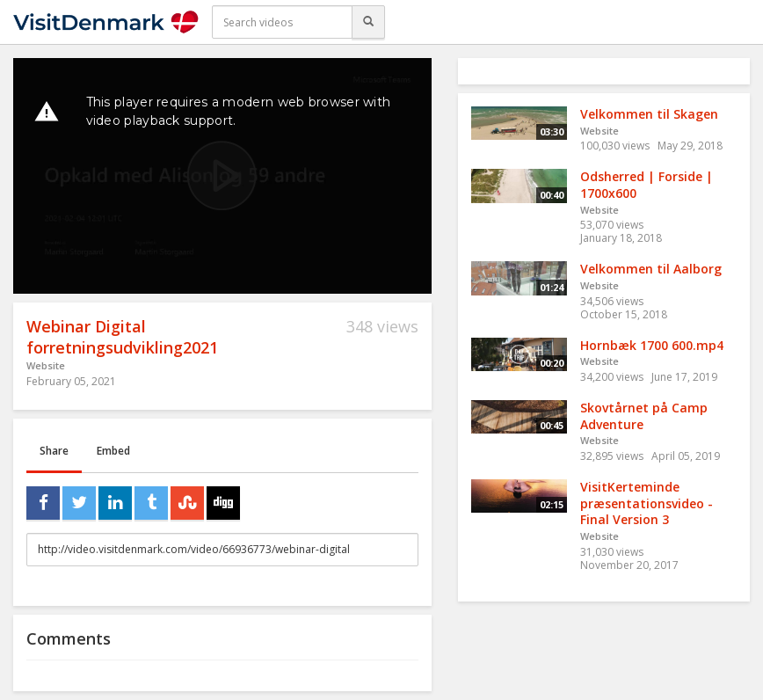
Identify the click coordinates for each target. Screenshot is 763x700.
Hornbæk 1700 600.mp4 (652, 345)
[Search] (368, 22)
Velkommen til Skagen (649, 114)
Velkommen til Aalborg (651, 269)
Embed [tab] (113, 451)
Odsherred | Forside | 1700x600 (647, 185)
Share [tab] (54, 451)
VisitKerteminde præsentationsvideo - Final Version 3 (647, 503)
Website (46, 365)
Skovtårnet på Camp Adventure (644, 416)
